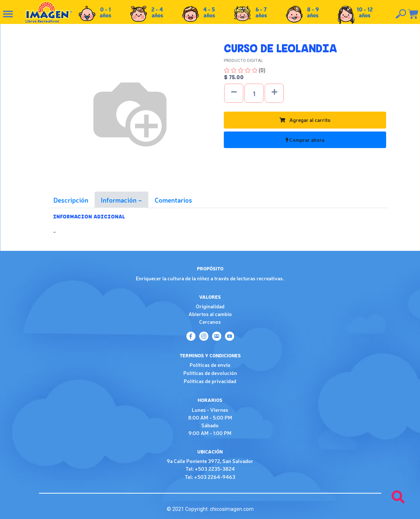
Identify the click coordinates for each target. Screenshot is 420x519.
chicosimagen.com (232, 509)
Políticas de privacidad (210, 381)
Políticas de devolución (210, 373)
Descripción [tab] (71, 200)
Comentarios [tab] (173, 200)
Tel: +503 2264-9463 (210, 477)
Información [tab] (119, 200)
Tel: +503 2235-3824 (210, 469)
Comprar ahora (305, 140)
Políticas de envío (210, 365)
